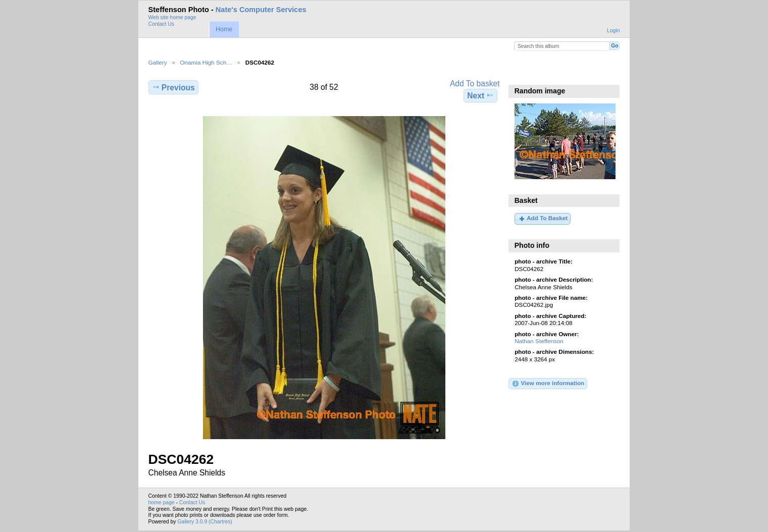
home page (162, 502)
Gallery (158, 62)
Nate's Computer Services (261, 10)
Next (480, 95)
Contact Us (161, 24)
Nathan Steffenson (539, 341)
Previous (173, 87)
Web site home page (172, 17)
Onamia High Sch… (206, 62)
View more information (548, 384)
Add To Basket (543, 219)
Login (613, 31)
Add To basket (475, 84)
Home (224, 29)
